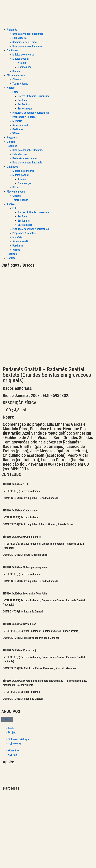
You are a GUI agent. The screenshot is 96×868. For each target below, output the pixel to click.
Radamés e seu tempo (24, 42)
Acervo (11, 88)
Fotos (15, 92)
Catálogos (12, 50)
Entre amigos (25, 109)
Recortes (12, 138)
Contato (11, 142)
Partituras (18, 129)
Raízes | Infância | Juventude (34, 96)
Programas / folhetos (24, 117)
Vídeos (16, 133)
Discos (16, 71)
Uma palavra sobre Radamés (28, 34)
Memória (17, 121)
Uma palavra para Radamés (27, 46)
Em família (24, 104)
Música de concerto (23, 55)
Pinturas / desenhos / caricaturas (31, 113)
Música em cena (16, 75)
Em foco (22, 100)
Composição (25, 67)
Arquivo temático (22, 125)
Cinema (17, 79)
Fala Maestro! (20, 38)
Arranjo (22, 63)
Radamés (12, 30)
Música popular (21, 59)
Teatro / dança (20, 84)
